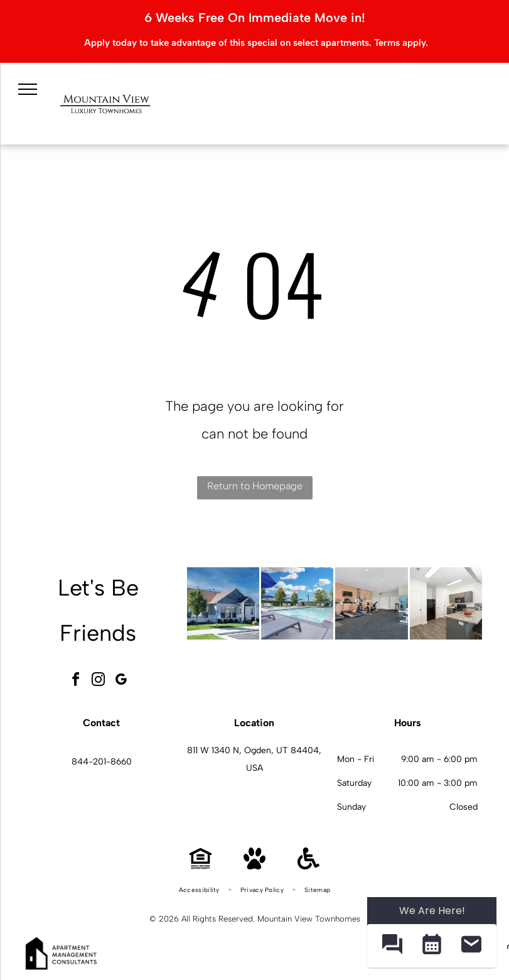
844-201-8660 (102, 762)
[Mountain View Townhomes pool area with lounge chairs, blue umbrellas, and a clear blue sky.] (297, 603)
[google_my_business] (121, 681)
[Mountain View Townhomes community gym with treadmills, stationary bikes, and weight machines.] (371, 603)
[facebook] (75, 681)
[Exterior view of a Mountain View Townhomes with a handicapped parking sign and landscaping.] (223, 603)
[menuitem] (200, 890)
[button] (392, 946)
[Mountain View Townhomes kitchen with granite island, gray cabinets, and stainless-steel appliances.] (446, 603)
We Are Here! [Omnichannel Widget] (432, 911)
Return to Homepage (255, 486)
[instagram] (98, 681)
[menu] (28, 89)
